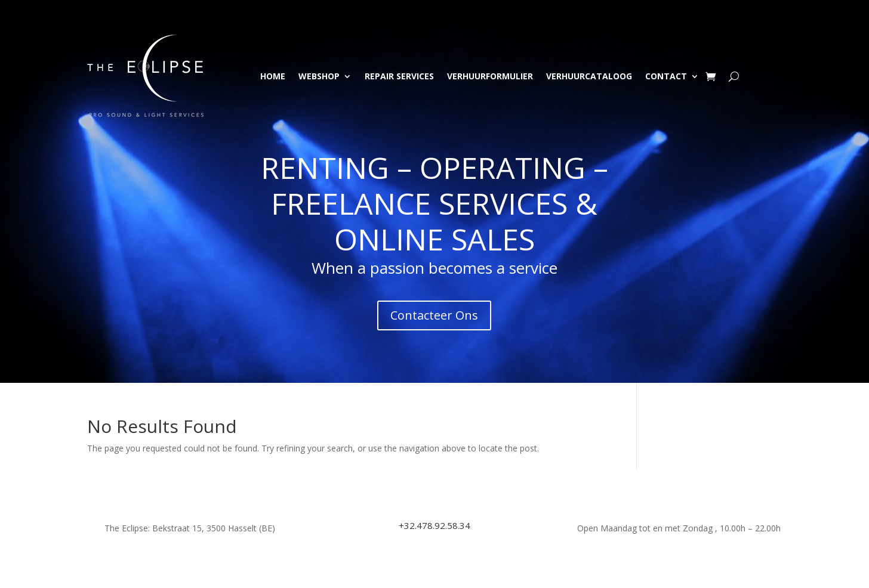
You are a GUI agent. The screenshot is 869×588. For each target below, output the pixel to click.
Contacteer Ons (434, 315)
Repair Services (399, 76)
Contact (666, 76)
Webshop (319, 76)
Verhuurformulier (490, 76)
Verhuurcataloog (589, 76)
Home (273, 76)
